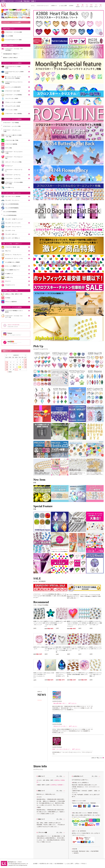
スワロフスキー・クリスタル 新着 (13, 32)
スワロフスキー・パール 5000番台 (14, 95)
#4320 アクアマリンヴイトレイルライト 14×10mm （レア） (62, 674)
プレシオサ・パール (10, 230)
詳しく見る (59, 776)
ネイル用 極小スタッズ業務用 (12, 262)
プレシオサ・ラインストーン (12, 200)
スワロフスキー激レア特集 (12, 140)
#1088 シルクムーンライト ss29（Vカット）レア (96, 648)
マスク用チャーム (10, 187)
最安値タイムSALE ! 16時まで (10, 58)
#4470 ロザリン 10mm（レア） (39, 648)
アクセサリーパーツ (10, 285)
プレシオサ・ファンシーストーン (13, 227)
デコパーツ (8, 281)
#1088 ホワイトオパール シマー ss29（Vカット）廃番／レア (96, 674)
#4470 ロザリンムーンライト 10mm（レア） (84, 674)
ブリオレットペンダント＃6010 (13, 102)
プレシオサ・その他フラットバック (14, 219)
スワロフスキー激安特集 (11, 144)
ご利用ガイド (54, 6)
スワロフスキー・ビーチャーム (13, 175)
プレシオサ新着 (9, 36)
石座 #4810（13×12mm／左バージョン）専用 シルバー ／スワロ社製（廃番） (62, 650)
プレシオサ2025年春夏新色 (10, 212)
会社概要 (35, 864)
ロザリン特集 (8, 148)
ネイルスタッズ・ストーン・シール (14, 258)
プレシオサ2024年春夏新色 (12, 208)
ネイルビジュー (9, 166)
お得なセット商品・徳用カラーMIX (14, 294)
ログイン (83, 6)
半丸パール (8, 251)
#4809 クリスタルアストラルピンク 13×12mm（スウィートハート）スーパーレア (73, 624)
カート (100, 6)
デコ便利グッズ (9, 274)
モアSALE (8, 298)
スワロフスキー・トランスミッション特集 (12, 131)
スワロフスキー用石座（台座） (13, 247)
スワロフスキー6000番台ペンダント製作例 (14, 311)
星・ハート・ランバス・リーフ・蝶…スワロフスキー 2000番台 (13, 78)
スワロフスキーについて (43, 6)
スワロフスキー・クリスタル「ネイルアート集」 (14, 317)
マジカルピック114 (49, 673)
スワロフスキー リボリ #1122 (12, 91)
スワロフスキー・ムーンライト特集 (12, 126)
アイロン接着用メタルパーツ (12, 270)
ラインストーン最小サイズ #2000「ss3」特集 (13, 136)
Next (101, 493)
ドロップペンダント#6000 (12, 99)
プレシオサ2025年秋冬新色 (10, 215)
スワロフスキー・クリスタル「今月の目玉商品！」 (14, 49)
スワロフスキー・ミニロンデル (13, 179)
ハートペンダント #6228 (11, 110)
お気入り (96, 6)
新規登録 (78, 6)
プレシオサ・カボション (11, 234)
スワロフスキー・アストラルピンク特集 (14, 158)
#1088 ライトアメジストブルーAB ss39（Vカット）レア (51, 649)
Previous (35, 493)
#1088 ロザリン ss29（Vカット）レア (62, 622)
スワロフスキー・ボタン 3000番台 (14, 114)
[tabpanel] (42, 494)
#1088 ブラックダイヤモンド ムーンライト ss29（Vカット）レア (39, 623)
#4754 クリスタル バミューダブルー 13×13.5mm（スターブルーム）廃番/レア (51, 624)
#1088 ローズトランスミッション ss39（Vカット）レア (73, 649)
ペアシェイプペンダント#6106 (12, 106)
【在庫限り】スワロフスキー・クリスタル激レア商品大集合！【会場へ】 (18, 1)
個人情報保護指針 (59, 864)
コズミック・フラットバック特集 (13, 162)
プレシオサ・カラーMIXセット (13, 238)
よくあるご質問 (63, 6)
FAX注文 (83, 864)
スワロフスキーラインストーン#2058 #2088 (14, 72)
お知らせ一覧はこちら (97, 758)
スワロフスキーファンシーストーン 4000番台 (14, 83)
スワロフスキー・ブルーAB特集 (11, 123)
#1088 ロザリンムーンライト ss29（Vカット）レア (84, 649)
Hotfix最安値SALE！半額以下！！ (11, 54)
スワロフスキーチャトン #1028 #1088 (13, 67)
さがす (87, 6)
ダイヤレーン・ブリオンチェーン (13, 255)
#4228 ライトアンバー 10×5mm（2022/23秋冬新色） (73, 674)
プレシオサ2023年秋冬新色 (12, 204)
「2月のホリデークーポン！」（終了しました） (65, 726)
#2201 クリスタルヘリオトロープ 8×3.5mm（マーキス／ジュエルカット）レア (40, 675)
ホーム (33, 6)
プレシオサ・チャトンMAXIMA (13, 197)
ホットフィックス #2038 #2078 (13, 87)
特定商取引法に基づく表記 (46, 864)
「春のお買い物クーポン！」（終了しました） (65, 703)
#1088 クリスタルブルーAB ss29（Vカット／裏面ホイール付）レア (96, 623)
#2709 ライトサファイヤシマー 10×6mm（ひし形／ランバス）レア (84, 623)
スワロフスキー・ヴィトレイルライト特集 (14, 152)
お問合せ (77, 864)
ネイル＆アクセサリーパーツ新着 (13, 40)
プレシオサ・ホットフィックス (13, 223)
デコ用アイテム (9, 277)
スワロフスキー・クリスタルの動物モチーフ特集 (14, 183)
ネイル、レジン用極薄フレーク (13, 266)
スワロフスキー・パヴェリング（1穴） (14, 170)
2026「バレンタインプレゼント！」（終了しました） (67, 749)
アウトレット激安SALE (11, 302)
